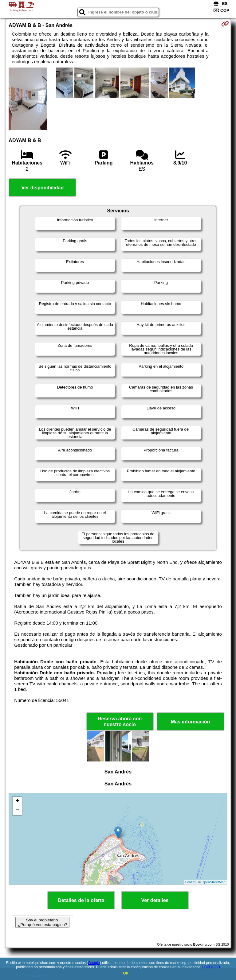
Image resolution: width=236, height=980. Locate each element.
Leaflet (190, 882)
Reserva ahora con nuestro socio (120, 722)
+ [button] (17, 801)
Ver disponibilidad (42, 188)
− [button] (17, 811)
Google (94, 963)
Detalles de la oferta (81, 900)
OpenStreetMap (214, 882)
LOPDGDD (211, 967)
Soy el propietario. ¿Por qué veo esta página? (42, 922)
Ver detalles (155, 900)
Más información (190, 722)
